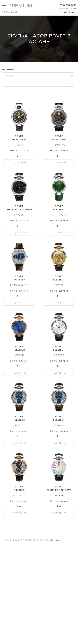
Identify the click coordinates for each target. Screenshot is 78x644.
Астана (69, 12)
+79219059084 (68, 5)
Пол (8, 83)
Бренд (10, 76)
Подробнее (19, 162)
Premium (18, 6)
